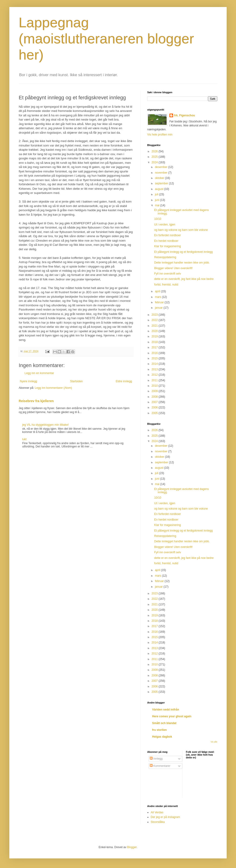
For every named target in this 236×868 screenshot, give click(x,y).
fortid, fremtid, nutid (166, 285)
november (162, 173)
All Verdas (157, 812)
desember (162, 167)
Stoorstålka (158, 822)
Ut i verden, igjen (165, 225)
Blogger (132, 847)
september (162, 183)
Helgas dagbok (162, 737)
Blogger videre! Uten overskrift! (173, 268)
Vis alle (214, 742)
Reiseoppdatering (165, 257)
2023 (155, 315)
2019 (155, 336)
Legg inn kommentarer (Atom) (53, 388)
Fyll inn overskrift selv (168, 274)
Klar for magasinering (168, 246)
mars (158, 297)
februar (160, 302)
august (159, 189)
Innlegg (156, 759)
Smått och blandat (164, 723)
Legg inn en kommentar (39, 373)
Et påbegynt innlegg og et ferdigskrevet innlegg (183, 252)
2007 (155, 402)
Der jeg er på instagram (165, 817)
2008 (155, 397)
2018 (155, 342)
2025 (155, 157)
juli (157, 194)
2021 (155, 326)
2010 (155, 386)
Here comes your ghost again (172, 716)
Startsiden (76, 381)
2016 (155, 353)
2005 (155, 413)
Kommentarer (160, 766)
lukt (24, 439)
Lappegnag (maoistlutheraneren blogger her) (106, 39)
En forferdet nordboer (168, 235)
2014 (155, 364)
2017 (155, 347)
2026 (155, 151)
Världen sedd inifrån (166, 710)
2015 (155, 358)
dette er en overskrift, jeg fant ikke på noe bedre (184, 279)
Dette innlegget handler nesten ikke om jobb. (182, 263)
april (158, 291)
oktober (160, 178)
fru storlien (159, 730)
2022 (155, 320)
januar (159, 308)
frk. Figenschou (184, 115)
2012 (155, 375)
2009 (155, 391)
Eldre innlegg (124, 381)
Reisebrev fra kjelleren (36, 401)
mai (158, 205)
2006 (155, 407)
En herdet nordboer (166, 241)
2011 (155, 380)
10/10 (158, 219)
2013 (155, 369)
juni (157, 200)
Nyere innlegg (29, 381)
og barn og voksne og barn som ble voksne (181, 230)
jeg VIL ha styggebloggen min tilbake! (45, 425)
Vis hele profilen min (160, 135)
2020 (155, 331)
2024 (155, 162)
